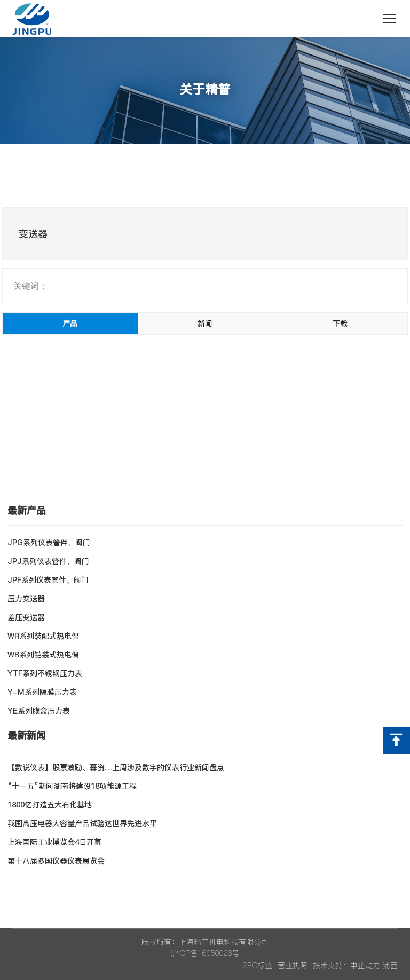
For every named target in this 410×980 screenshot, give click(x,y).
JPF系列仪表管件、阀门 (48, 580)
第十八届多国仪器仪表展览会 (56, 861)
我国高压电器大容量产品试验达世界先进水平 (82, 824)
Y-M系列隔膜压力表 (42, 692)
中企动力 (365, 966)
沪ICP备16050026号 (205, 953)
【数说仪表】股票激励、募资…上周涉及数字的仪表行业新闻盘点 (116, 767)
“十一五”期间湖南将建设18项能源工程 (72, 786)
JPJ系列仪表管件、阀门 (48, 561)
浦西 (390, 966)
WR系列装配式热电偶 (43, 636)
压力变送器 (26, 599)
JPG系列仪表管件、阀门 (49, 543)
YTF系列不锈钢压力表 (45, 673)
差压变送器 (26, 617)
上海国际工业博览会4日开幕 (54, 842)
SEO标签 (258, 966)
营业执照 (293, 966)
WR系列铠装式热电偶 (43, 655)
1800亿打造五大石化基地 (50, 805)
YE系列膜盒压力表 (39, 711)
